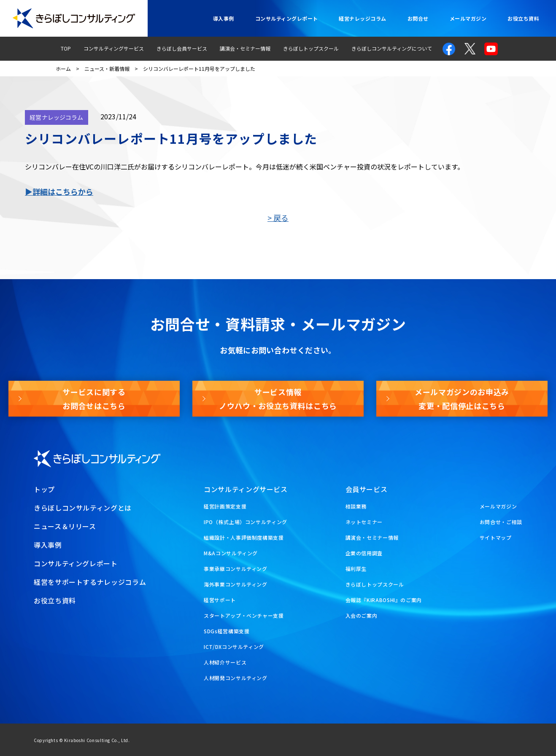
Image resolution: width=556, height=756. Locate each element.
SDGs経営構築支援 (227, 631)
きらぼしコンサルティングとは (83, 508)
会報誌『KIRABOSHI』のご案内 (384, 600)
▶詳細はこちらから (59, 191)
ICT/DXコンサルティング (234, 647)
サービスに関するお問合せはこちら (94, 398)
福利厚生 (356, 569)
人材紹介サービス (225, 662)
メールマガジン (468, 18)
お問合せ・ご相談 (501, 522)
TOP (66, 48)
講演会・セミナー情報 (245, 48)
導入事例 (224, 18)
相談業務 (356, 506)
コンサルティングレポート (287, 18)
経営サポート (220, 600)
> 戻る (278, 218)
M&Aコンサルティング (231, 553)
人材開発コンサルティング (236, 678)
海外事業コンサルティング (236, 584)
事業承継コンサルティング (236, 569)
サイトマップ (496, 537)
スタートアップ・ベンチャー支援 (244, 615)
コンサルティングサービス (114, 48)
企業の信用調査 (364, 553)
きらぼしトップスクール (311, 48)
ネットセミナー (364, 522)
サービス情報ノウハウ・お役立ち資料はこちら (278, 398)
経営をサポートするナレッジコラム (90, 582)
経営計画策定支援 (225, 506)
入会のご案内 (362, 615)
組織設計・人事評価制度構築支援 (244, 537)
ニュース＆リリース (65, 526)
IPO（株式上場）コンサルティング (246, 522)
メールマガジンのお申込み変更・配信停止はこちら (462, 398)
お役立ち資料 (523, 18)
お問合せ (418, 18)
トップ (44, 489)
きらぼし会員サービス (182, 48)
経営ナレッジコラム (362, 18)
